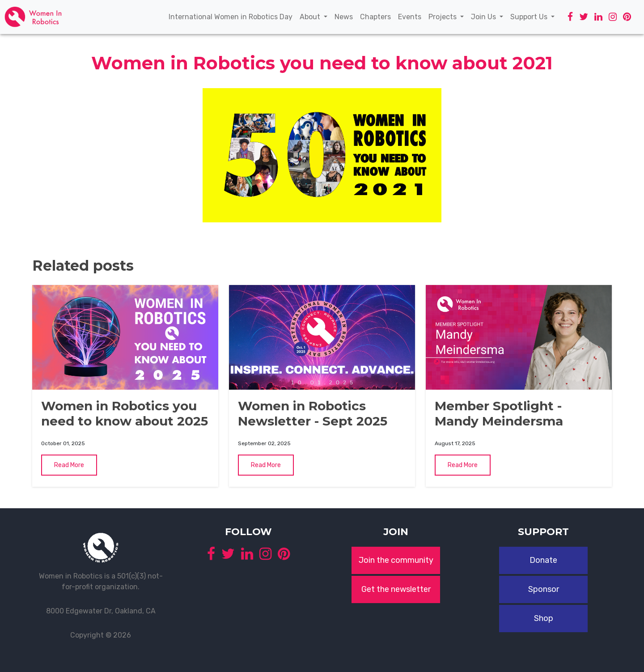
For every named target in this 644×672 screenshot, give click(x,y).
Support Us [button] (530, 17)
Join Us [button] (484, 17)
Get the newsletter (396, 589)
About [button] (311, 17)
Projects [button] (443, 17)
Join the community (396, 560)
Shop (544, 618)
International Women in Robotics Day (232, 16)
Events (411, 16)
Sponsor (544, 589)
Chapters (377, 16)
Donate (543, 560)
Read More (69, 465)
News (345, 16)
